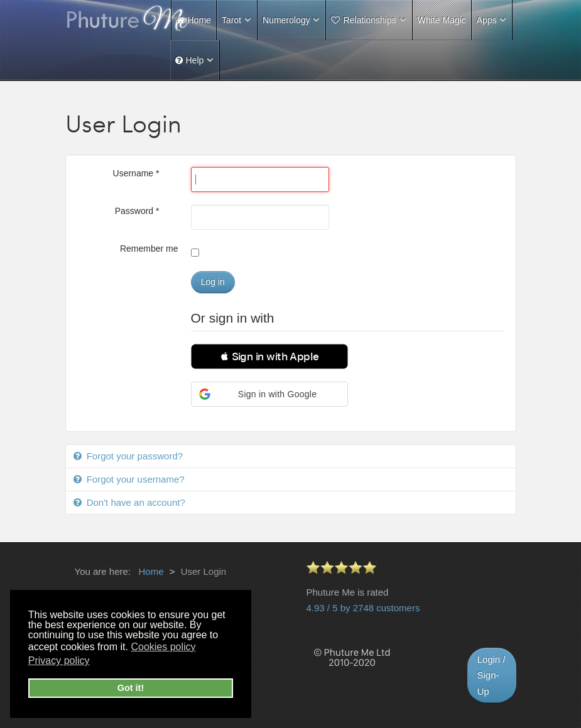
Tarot (231, 20)
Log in (213, 282)
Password (137, 211)
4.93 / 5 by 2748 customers (363, 608)
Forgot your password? (134, 456)
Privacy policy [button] (59, 661)
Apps (487, 20)
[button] (269, 356)
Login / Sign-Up (491, 675)
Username (136, 173)
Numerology (286, 20)
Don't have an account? (135, 502)
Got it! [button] (131, 688)
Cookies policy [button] (163, 647)
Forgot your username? (134, 479)
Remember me (149, 249)
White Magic (442, 20)
